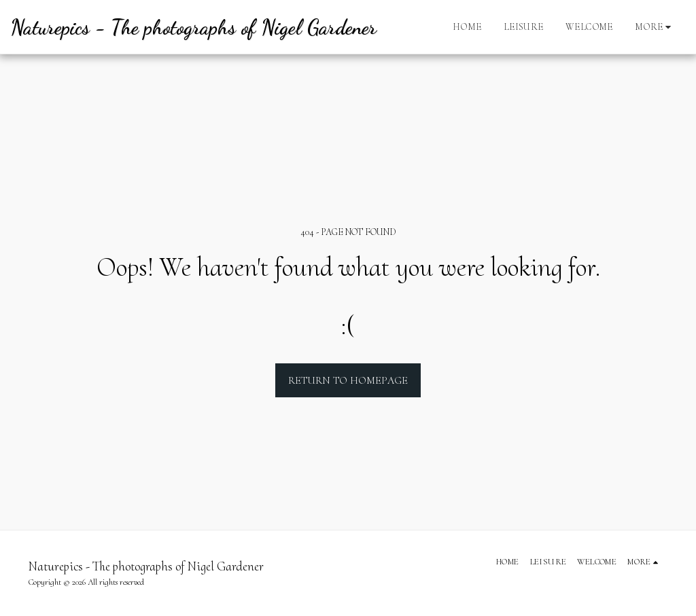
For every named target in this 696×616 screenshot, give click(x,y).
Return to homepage (348, 380)
